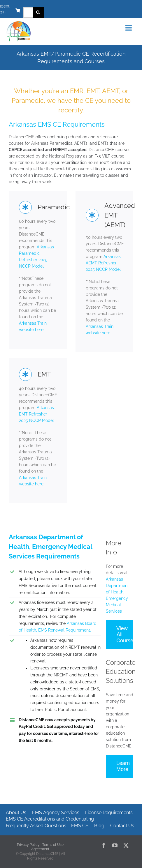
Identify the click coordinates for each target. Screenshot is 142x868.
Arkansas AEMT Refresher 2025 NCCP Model (103, 263)
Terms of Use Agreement (47, 847)
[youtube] (115, 845)
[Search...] (28, 12)
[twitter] (126, 845)
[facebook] (104, 845)
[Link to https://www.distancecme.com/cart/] (18, 10)
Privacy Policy (28, 845)
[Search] (38, 12)
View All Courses (125, 634)
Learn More (123, 766)
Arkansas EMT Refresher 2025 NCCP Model (36, 414)
